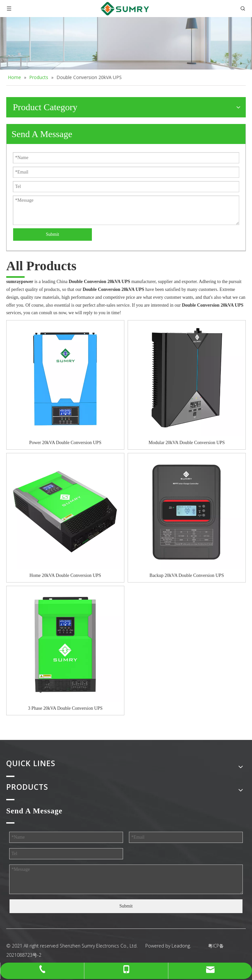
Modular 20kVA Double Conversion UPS (187, 443)
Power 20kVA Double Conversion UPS (65, 443)
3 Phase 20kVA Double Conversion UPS (65, 708)
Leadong (181, 946)
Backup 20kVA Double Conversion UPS (187, 575)
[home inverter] (126, 43)
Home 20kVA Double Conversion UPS (65, 575)
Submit (52, 234)
